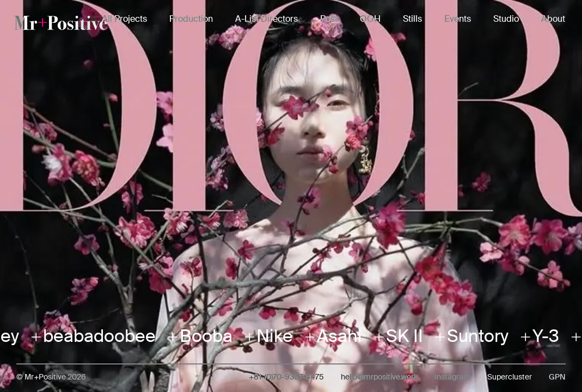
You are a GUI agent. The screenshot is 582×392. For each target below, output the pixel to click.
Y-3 (542, 336)
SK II (401, 336)
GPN (557, 377)
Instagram (452, 377)
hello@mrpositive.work (379, 377)
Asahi (336, 336)
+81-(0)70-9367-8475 (286, 377)
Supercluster (510, 377)
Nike (271, 336)
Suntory (474, 336)
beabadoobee (96, 336)
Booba (202, 336)
